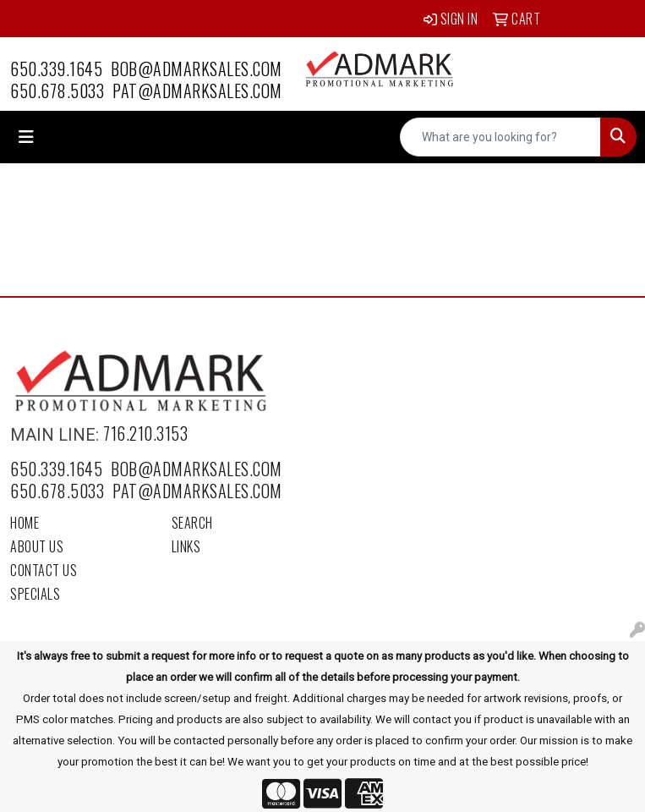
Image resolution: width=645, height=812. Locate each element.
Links (186, 546)
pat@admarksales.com (197, 91)
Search (192, 523)
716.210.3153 (145, 433)
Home (25, 523)
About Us (37, 546)
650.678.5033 (57, 91)
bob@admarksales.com (197, 69)
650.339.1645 (56, 69)
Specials (35, 594)
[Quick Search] (500, 137)
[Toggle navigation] (26, 137)
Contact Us (44, 570)
